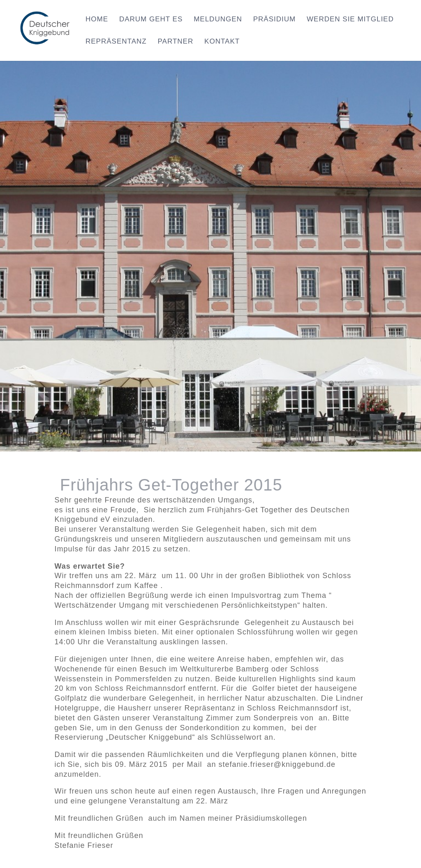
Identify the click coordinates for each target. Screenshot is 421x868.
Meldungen (218, 20)
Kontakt (222, 42)
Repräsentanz (116, 42)
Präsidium (274, 20)
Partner (176, 42)
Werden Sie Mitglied (350, 20)
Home (97, 20)
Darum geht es (151, 20)
